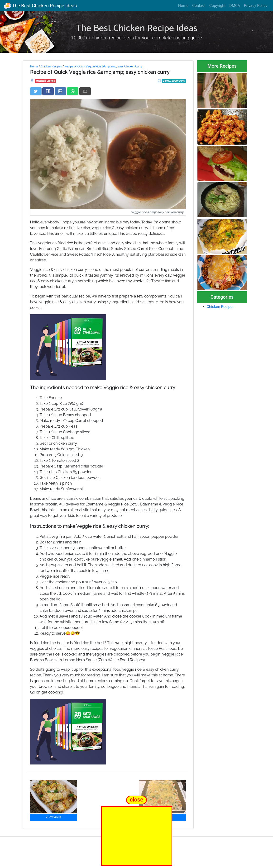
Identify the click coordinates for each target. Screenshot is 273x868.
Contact (199, 6)
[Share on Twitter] (36, 91)
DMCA (235, 6)
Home (183, 6)
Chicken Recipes (51, 66)
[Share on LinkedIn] (60, 91)
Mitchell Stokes (45, 81)
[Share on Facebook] (48, 91)
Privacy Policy (256, 6)
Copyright (217, 6)
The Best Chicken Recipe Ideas (40, 6)
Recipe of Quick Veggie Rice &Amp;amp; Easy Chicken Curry (103, 66)
